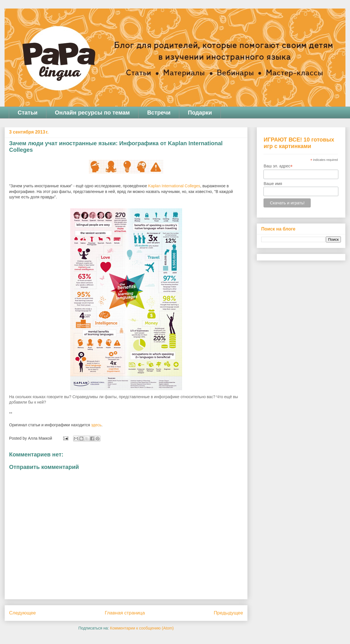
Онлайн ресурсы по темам (92, 113)
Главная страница (125, 613)
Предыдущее (228, 613)
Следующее (22, 613)
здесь (96, 425)
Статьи (28, 113)
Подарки (200, 113)
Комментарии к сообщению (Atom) (142, 628)
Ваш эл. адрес (278, 166)
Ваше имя (273, 184)
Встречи (159, 113)
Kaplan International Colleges (174, 186)
